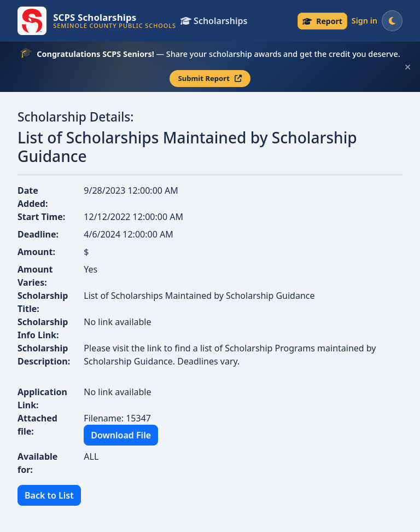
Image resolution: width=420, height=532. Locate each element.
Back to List (49, 495)
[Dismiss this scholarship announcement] (408, 67)
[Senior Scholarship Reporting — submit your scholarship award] (322, 21)
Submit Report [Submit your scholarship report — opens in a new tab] (210, 78)
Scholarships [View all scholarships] (214, 21)
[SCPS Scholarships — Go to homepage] (97, 21)
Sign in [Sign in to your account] (364, 21)
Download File (121, 435)
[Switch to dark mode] (392, 21)
